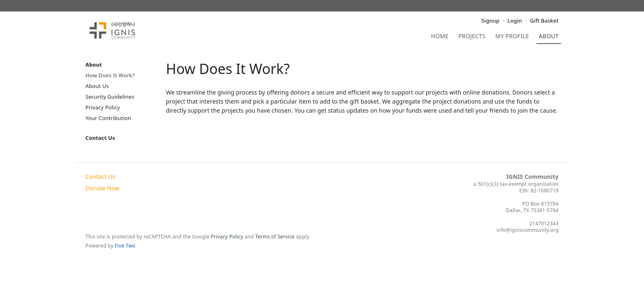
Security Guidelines (110, 97)
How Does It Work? (110, 75)
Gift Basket (544, 21)
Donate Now (102, 188)
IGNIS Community (532, 177)
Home (440, 37)
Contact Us (100, 138)
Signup (490, 21)
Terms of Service (275, 237)
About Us (97, 86)
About (549, 37)
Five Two (125, 246)
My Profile (512, 37)
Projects (472, 37)
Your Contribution (108, 118)
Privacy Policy (103, 107)
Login (515, 21)
